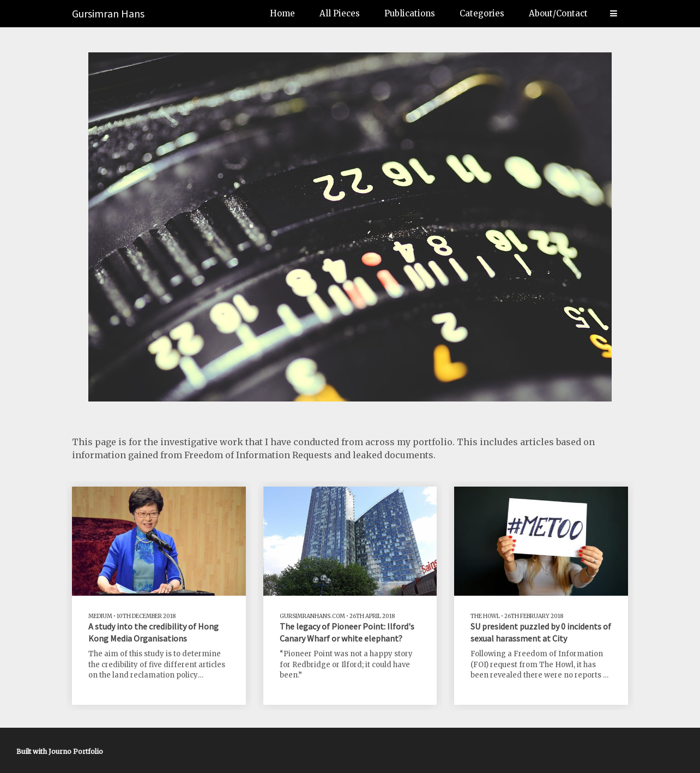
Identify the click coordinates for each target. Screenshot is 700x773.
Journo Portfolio (76, 751)
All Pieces (340, 13)
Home (282, 13)
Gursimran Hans (108, 13)
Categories (482, 13)
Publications (410, 13)
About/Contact (558, 13)
